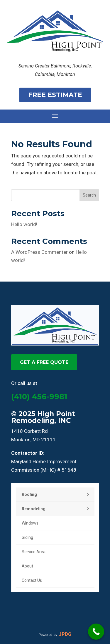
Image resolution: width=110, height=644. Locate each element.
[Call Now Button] (96, 632)
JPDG (65, 634)
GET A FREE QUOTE (44, 362)
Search (89, 195)
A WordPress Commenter (39, 252)
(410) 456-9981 (39, 397)
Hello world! (24, 224)
